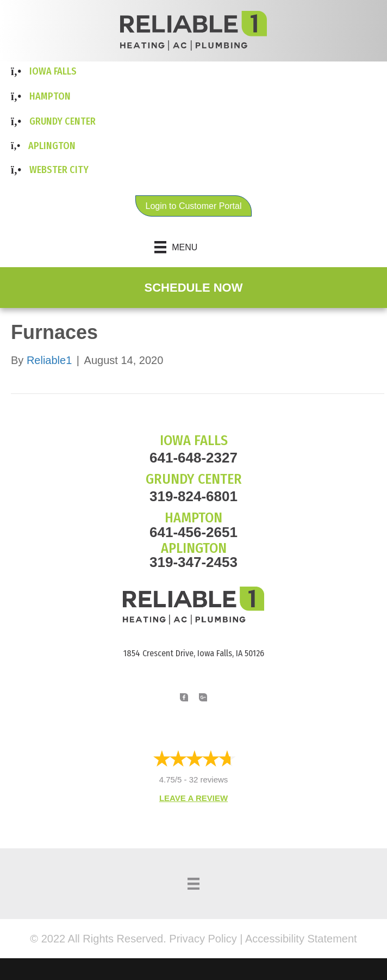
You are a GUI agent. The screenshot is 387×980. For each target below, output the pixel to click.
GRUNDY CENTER (194, 479)
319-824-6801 (193, 496)
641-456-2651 (193, 532)
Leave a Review (193, 798)
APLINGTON (194, 548)
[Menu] (194, 247)
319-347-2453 (193, 562)
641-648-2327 (193, 458)
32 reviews (209, 779)
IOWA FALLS (194, 440)
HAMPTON (193, 518)
